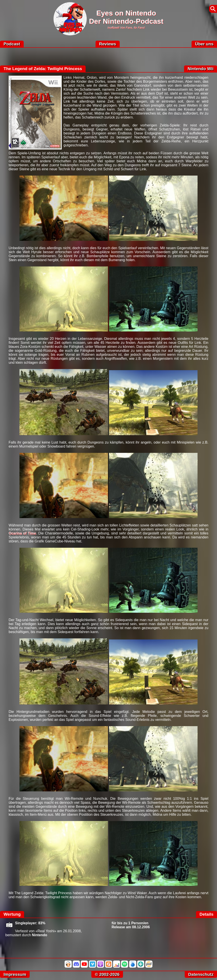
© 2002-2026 (107, 974)
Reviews (108, 44)
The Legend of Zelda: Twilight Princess (43, 69)
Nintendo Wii (201, 69)
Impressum (15, 974)
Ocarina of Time (22, 533)
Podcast (12, 44)
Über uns (204, 44)
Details (206, 914)
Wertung (12, 914)
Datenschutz (201, 974)
